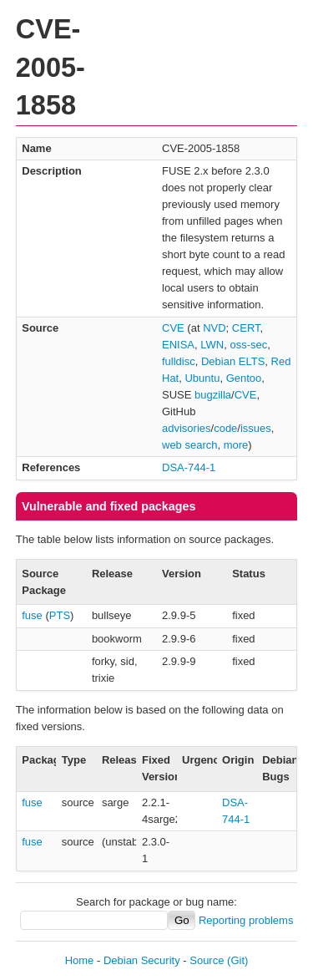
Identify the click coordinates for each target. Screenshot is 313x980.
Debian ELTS (233, 361)
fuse (32, 615)
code (225, 428)
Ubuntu (202, 378)
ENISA (178, 345)
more (236, 445)
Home (80, 960)
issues (256, 428)
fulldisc (179, 361)
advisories (187, 428)
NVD (214, 328)
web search (189, 445)
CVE (173, 328)
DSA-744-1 (189, 467)
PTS (60, 615)
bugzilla (213, 395)
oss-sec (248, 345)
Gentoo (244, 378)
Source (207, 960)
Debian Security (142, 960)
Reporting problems (246, 920)
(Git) (237, 960)
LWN (212, 345)
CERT (246, 328)
